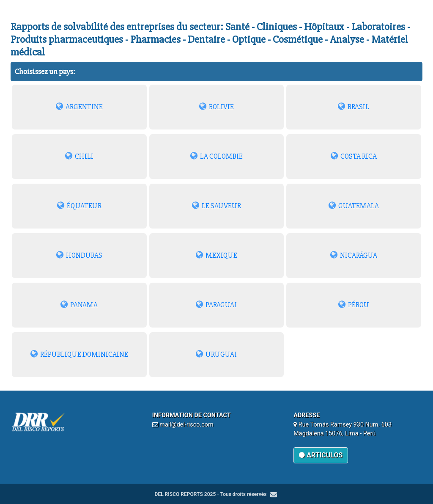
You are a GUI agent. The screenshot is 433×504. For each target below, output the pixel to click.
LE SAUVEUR (216, 206)
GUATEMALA (354, 206)
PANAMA (79, 305)
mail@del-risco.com (186, 425)
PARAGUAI (216, 305)
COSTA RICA (354, 156)
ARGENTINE (79, 107)
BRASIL (354, 107)
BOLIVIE (216, 107)
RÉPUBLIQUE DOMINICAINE (79, 354)
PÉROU (354, 305)
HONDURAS (79, 255)
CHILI (79, 156)
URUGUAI (216, 354)
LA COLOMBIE (216, 156)
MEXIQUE (216, 255)
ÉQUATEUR (79, 206)
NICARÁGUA (354, 255)
